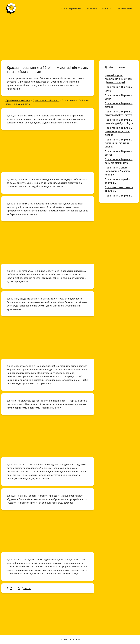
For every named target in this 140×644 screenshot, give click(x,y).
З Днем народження (71, 8)
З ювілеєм (92, 8)
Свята (108, 8)
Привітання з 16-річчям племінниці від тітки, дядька (119, 143)
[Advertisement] (70, 37)
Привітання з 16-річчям (119, 196)
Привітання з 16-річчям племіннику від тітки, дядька (119, 131)
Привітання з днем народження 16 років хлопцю (117, 171)
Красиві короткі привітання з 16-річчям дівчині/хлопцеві (119, 79)
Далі (26, 588)
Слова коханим (124, 8)
